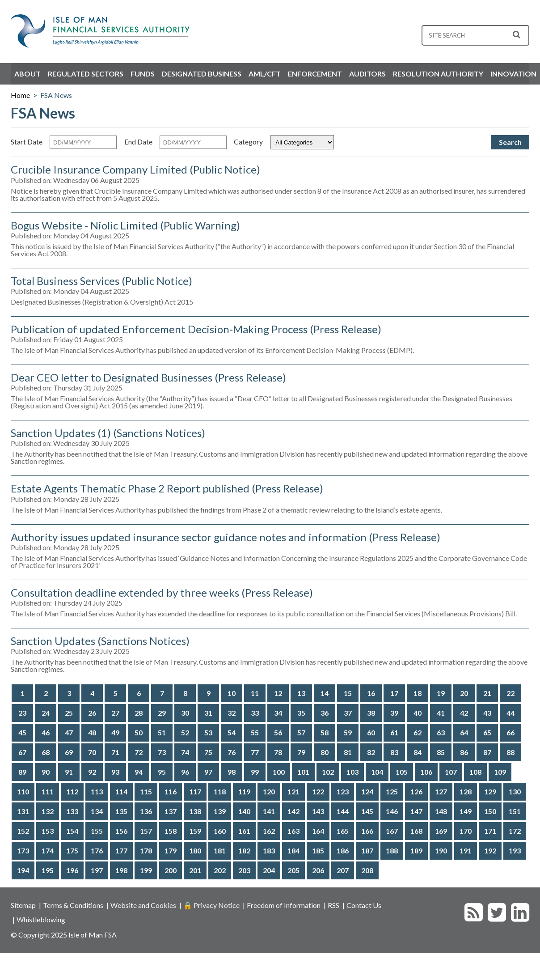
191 (466, 851)
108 (475, 772)
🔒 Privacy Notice (211, 905)
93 (115, 772)
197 (97, 870)
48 (92, 732)
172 (515, 831)
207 (343, 870)
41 (441, 713)
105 (402, 772)
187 (367, 851)
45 (22, 732)
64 (464, 732)
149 (466, 811)
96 (185, 772)
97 (208, 772)
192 (490, 851)
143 (318, 811)
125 (392, 791)
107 (451, 772)
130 (515, 791)
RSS (333, 905)
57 (301, 732)
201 (195, 870)
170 (466, 831)
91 (69, 772)
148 (441, 811)
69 (69, 752)
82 (371, 752)
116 (171, 791)
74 (185, 752)
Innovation (513, 74)
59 (348, 732)
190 (441, 851)
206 (318, 870)
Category (248, 141)
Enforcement (315, 74)
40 (418, 713)
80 (325, 752)
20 (464, 693)
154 (72, 831)
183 (269, 851)
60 (371, 732)
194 (23, 870)
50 (139, 732)
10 (232, 693)
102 (328, 772)
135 (121, 811)
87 (487, 752)
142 (293, 811)
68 (46, 752)
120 (269, 791)
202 (220, 870)
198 (121, 870)
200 (171, 870)
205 (293, 870)
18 (418, 693)
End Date (138, 141)
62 (418, 732)
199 (146, 870)
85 (441, 752)
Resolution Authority (438, 74)
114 (121, 791)
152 (23, 831)
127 (441, 791)
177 (121, 851)
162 (269, 831)
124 (367, 791)
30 (185, 713)
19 (441, 693)
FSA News (56, 95)
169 (441, 831)
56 (278, 732)
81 (348, 752)
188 (392, 851)
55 (255, 732)
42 (464, 713)
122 (318, 791)
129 (490, 791)
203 (244, 870)
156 (121, 831)
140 (244, 811)
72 (139, 752)
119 (244, 791)
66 (510, 732)
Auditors (367, 74)
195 (48, 870)
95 (162, 772)
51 (162, 732)
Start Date (27, 141)
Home (20, 95)
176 (97, 851)
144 (343, 811)
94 (139, 772)
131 (23, 811)
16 (371, 693)
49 (115, 732)
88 (510, 752)
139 (220, 811)
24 (46, 713)
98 (232, 772)
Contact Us (364, 905)
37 (348, 713)
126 (416, 791)
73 (162, 752)
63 (441, 732)
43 (487, 713)
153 (48, 831)
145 (367, 811)
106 (426, 772)
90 (46, 772)
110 (23, 791)
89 (22, 772)
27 (115, 713)
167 (392, 831)
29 (162, 713)
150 (490, 811)
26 (92, 713)
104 (377, 772)
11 (255, 693)
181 (220, 851)
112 (72, 791)
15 (348, 693)
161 (244, 831)
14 (325, 693)
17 (394, 693)
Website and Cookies (143, 905)
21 (487, 693)
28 (139, 713)
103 (352, 772)
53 (208, 732)
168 (416, 831)
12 (278, 693)
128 (466, 791)
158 (171, 831)
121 (293, 791)
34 (278, 713)
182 (244, 851)
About (27, 74)
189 (416, 851)
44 (510, 713)
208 (367, 870)
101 (303, 772)
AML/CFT (265, 74)
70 (92, 752)
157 (146, 831)
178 (146, 851)
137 (171, 811)
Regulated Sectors (86, 74)
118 (220, 791)
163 (293, 831)
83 (394, 752)
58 (325, 732)
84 (418, 752)
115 (146, 791)
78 (278, 752)
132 (48, 811)
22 (510, 693)
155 (97, 831)
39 (394, 713)
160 (220, 831)
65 (487, 732)
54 (232, 732)
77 (255, 752)
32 (232, 713)
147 (416, 811)
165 (343, 831)
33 (255, 713)
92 (92, 772)
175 (72, 851)
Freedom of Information (284, 905)
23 (22, 713)
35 (301, 713)
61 (394, 732)
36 (325, 713)
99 (255, 772)
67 (22, 752)
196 (72, 870)
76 (232, 752)
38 (371, 713)
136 (146, 811)
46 (46, 732)
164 (318, 831)
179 (171, 851)
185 (318, 851)
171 (490, 831)
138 (195, 811)
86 (464, 752)
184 (293, 851)
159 (195, 831)
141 (269, 811)
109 (500, 772)
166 (367, 831)
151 (515, 811)
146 (392, 811)
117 (195, 791)
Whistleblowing (41, 919)
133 (72, 811)
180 (195, 851)
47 (69, 732)
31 (208, 713)
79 (301, 752)
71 (115, 752)
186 (343, 851)
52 (185, 732)
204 (269, 870)
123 (343, 791)
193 (515, 851)
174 (48, 851)
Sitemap (23, 905)
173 (23, 851)
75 (208, 752)
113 (97, 791)
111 (48, 791)
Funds (143, 74)
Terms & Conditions (73, 905)
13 (301, 693)
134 (97, 811)
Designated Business (202, 74)
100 (279, 772)
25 (69, 713)
